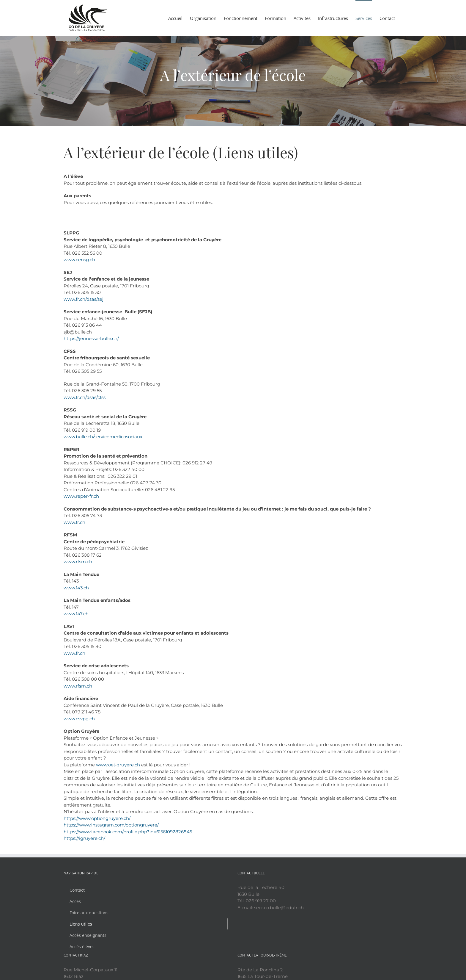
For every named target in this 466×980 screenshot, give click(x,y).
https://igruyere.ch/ (84, 838)
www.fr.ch (74, 522)
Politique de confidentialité (278, 972)
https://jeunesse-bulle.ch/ (91, 338)
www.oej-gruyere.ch (118, 765)
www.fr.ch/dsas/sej (84, 299)
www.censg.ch (79, 260)
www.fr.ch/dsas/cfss (85, 397)
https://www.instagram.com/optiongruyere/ (111, 825)
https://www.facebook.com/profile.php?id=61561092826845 (128, 832)
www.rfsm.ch (78, 562)
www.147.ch (76, 614)
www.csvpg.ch (79, 719)
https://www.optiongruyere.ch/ (97, 818)
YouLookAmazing (234, 972)
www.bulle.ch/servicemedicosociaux (103, 437)
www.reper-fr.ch (81, 496)
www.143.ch (76, 588)
